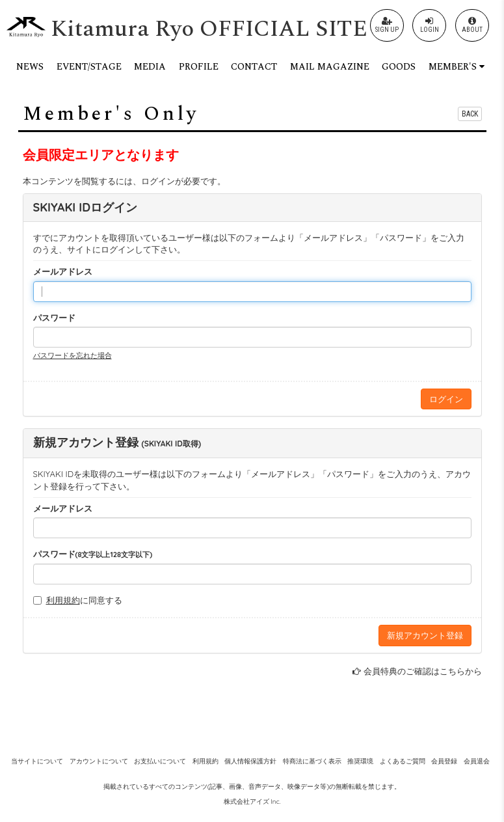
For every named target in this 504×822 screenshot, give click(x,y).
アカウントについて (99, 761)
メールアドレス (63, 271)
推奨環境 (360, 761)
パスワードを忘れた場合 (73, 355)
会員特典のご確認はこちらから (423, 671)
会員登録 (444, 761)
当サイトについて (37, 761)
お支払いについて (160, 761)
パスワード (54, 318)
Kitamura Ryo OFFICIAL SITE (209, 29)
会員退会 (477, 761)
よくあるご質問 (403, 761)
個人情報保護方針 (250, 761)
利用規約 (63, 600)
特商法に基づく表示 (312, 761)
